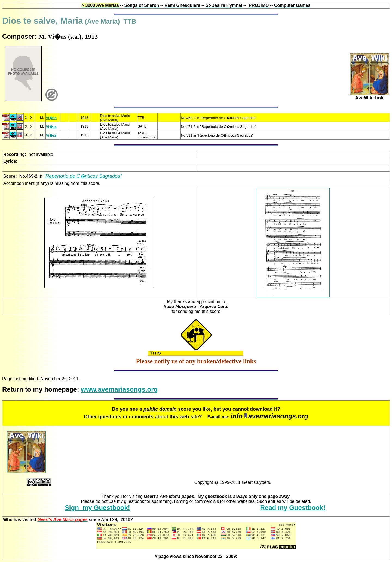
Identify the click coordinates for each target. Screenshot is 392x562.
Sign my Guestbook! (97, 508)
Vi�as (51, 118)
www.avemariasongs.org (119, 389)
